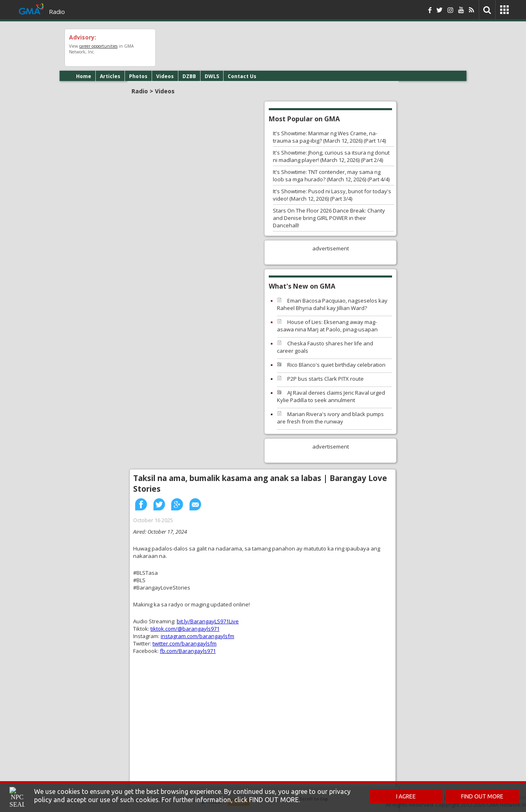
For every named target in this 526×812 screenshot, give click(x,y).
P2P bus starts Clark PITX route (325, 379)
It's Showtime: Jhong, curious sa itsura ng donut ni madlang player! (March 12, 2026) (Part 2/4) (331, 156)
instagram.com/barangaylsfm (197, 636)
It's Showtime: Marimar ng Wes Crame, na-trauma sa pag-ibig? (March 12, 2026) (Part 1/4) (329, 137)
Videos (165, 76)
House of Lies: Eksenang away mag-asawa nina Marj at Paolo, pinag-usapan (327, 326)
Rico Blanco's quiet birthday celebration (336, 365)
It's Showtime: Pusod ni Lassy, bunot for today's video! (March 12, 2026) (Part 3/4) (332, 195)
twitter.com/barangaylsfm (185, 643)
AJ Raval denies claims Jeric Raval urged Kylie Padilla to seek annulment (331, 396)
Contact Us (242, 76)
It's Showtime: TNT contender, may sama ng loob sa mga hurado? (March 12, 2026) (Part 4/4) (331, 176)
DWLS (212, 76)
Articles (110, 76)
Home (84, 76)
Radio (57, 12)
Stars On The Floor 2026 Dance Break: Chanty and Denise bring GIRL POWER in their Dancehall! (329, 218)
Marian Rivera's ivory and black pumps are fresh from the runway (330, 418)
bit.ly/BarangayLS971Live (208, 621)
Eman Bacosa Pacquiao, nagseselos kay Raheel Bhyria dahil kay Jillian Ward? (332, 304)
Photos (138, 76)
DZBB (189, 76)
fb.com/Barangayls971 (188, 651)
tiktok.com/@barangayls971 (185, 629)
